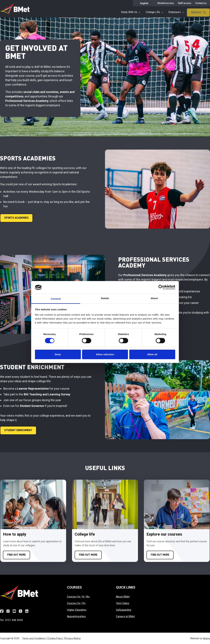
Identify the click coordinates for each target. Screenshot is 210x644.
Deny (58, 354)
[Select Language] (145, 3)
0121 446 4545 (14, 620)
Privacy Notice (73, 638)
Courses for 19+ (76, 603)
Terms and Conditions (35, 638)
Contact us (201, 3)
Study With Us (131, 12)
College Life (155, 12)
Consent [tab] (56, 299)
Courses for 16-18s (78, 597)
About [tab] (154, 298)
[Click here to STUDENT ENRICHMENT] (18, 430)
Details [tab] (105, 298)
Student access (166, 3)
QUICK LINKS (126, 587)
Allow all (152, 354)
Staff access (185, 3)
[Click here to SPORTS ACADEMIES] (16, 218)
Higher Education (77, 610)
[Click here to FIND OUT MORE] (16, 555)
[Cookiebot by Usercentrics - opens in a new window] (161, 287)
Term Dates (123, 603)
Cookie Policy (56, 638)
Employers (176, 12)
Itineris (207, 638)
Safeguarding (124, 610)
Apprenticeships (76, 616)
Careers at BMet (125, 616)
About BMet (123, 597)
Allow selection (105, 354)
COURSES (74, 587)
